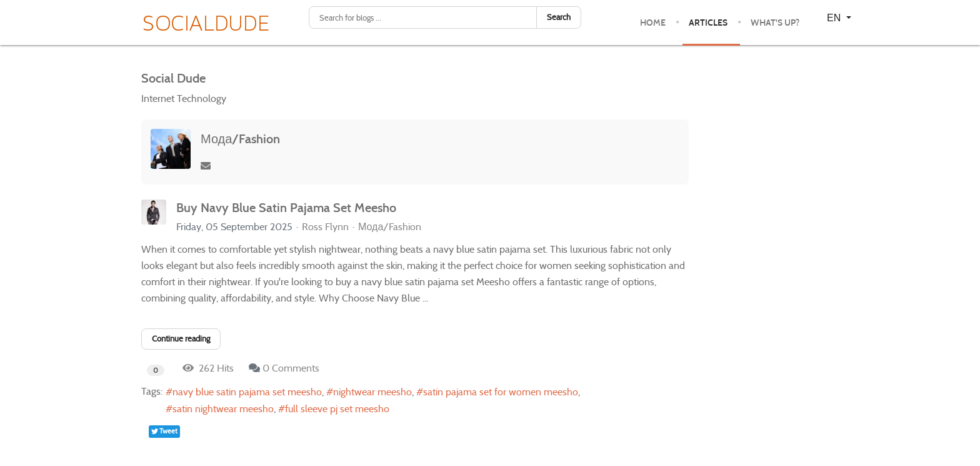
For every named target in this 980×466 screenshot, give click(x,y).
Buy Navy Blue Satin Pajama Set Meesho (286, 208)
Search (559, 17)
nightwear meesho (372, 392)
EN (835, 18)
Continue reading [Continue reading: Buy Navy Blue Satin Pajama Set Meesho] (181, 339)
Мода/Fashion (240, 139)
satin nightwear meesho (223, 409)
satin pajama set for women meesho (501, 392)
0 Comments (291, 368)
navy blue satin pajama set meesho (247, 392)
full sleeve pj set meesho (337, 409)
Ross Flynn (325, 227)
